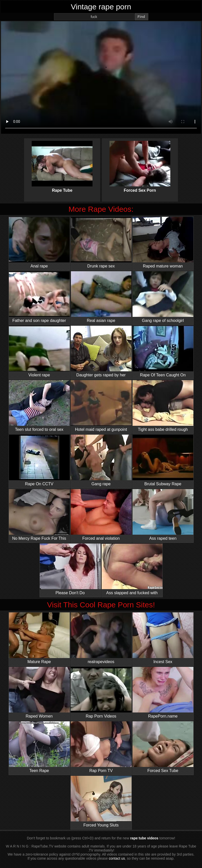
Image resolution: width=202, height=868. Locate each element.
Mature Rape (39, 638)
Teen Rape (39, 747)
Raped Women (39, 693)
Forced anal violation (101, 515)
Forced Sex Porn (140, 162)
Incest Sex (163, 638)
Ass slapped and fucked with (132, 569)
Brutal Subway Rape (163, 460)
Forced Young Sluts (101, 802)
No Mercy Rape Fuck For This (39, 515)
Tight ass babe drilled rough (163, 406)
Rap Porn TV (101, 747)
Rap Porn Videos (101, 693)
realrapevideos (101, 638)
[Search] (94, 17)
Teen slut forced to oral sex (39, 406)
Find (141, 17)
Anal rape (39, 243)
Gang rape (101, 460)
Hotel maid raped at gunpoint (101, 406)
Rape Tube (62, 162)
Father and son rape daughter (39, 297)
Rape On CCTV (39, 460)
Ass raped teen (163, 515)
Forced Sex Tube (163, 747)
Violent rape (39, 351)
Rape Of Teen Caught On (163, 351)
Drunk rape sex (101, 243)
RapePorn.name (163, 693)
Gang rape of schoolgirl (163, 297)
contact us (117, 858)
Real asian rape (101, 297)
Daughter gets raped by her (101, 351)
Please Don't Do (70, 569)
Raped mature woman (163, 243)
